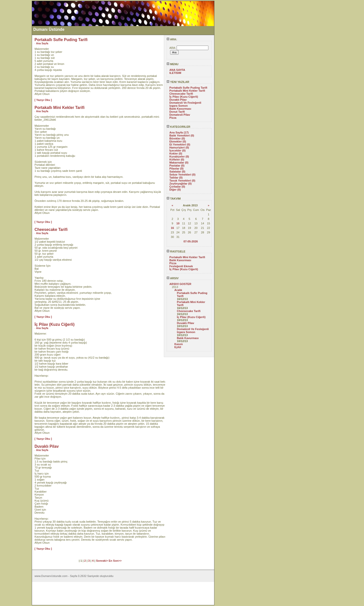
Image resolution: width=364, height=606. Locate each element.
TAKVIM (174, 199)
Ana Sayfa (42, 43)
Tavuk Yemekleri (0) (182, 181)
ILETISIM (175, 73)
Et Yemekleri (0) (180, 144)
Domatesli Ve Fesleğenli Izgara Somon (185, 104)
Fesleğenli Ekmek (181, 266)
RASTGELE (176, 251)
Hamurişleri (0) (179, 147)
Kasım (179, 344)
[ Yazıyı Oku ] (43, 100)
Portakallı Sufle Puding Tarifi (188, 88)
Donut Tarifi (177, 112)
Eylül (178, 347)
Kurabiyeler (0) (179, 157)
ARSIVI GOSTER (180, 284)
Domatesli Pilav (180, 115)
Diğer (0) (175, 190)
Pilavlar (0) (176, 169)
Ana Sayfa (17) (179, 132)
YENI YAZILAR (178, 82)
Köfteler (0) (177, 160)
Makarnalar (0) (179, 163)
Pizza (173, 118)
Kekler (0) (176, 154)
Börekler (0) (177, 138)
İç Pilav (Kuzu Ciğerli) (184, 97)
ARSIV (173, 278)
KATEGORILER (178, 127)
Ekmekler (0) (178, 141)
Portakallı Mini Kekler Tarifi (187, 91)
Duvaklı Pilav (178, 100)
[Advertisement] (16, 76)
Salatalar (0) (177, 172)
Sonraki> (102, 561)
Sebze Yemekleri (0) (182, 175)
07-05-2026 (191, 241)
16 (172, 228)
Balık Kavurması (180, 109)
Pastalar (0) (177, 166)
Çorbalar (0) (177, 187)
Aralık (178, 290)
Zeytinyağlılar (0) (180, 184)
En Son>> (115, 561)
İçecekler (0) (177, 150)
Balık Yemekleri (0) (182, 135)
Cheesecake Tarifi (181, 94)
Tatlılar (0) (176, 178)
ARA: (172, 39)
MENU (172, 64)
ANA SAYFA (177, 70)
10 (178, 223)
